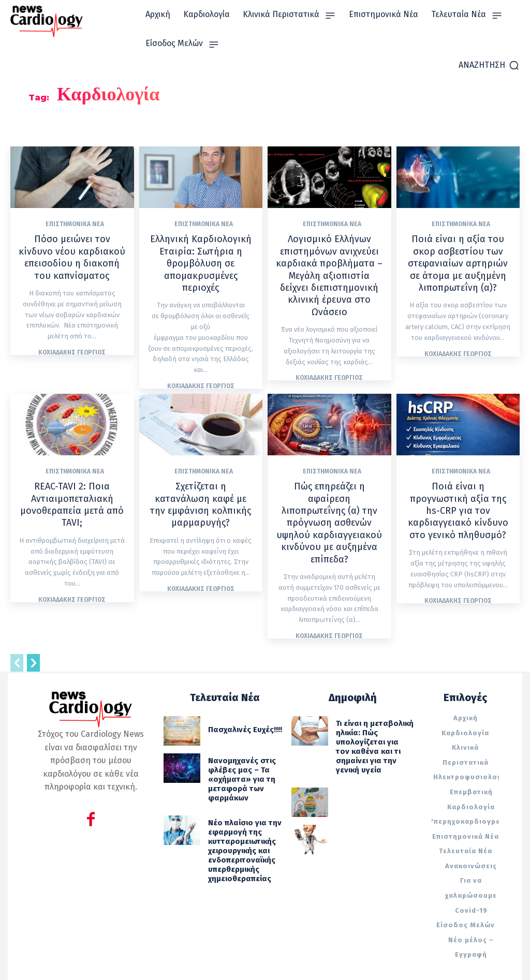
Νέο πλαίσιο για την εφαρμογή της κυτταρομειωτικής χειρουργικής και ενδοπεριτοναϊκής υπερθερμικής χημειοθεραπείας (238, 797)
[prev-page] (17, 626)
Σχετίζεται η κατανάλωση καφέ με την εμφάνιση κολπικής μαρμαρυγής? (201, 479)
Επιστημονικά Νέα (75, 224)
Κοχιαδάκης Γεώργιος (72, 336)
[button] (489, 65)
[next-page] (33, 626)
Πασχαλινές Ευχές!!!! (239, 692)
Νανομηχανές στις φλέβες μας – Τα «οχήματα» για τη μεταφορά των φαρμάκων (236, 737)
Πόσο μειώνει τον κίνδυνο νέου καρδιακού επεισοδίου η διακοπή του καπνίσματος (72, 249)
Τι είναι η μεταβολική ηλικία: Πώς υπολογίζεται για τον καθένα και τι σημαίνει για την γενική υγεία (374, 700)
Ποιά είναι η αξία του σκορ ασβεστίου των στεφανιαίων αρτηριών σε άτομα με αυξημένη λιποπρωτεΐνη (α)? (458, 260)
